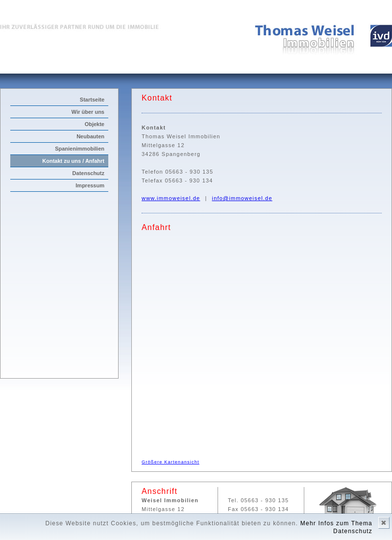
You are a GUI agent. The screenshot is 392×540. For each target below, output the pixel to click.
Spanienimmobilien (80, 149)
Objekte (95, 124)
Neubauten (90, 136)
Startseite (92, 100)
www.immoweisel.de (171, 198)
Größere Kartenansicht (171, 462)
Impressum (90, 185)
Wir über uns (88, 112)
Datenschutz (88, 173)
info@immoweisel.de (242, 198)
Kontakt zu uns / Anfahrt (73, 161)
